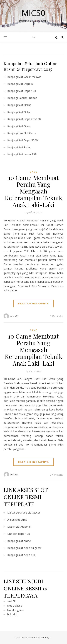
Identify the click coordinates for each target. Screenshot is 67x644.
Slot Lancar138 (28, 154)
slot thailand (15, 606)
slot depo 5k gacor (30, 548)
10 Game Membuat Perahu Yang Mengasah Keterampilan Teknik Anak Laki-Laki (34, 191)
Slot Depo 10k (27, 91)
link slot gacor (16, 610)
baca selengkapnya (33, 303)
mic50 (14, 316)
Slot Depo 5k (26, 84)
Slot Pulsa (24, 147)
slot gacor (34, 512)
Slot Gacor (25, 126)
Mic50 (33, 13)
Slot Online (25, 105)
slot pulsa (21, 520)
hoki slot (12, 614)
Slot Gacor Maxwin (30, 77)
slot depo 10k (21, 534)
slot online (25, 541)
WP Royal (46, 637)
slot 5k (11, 601)
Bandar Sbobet (28, 98)
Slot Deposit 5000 (30, 119)
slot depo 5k (24, 527)
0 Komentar (57, 316)
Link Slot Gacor (27, 133)
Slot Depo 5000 (28, 140)
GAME (33, 172)
